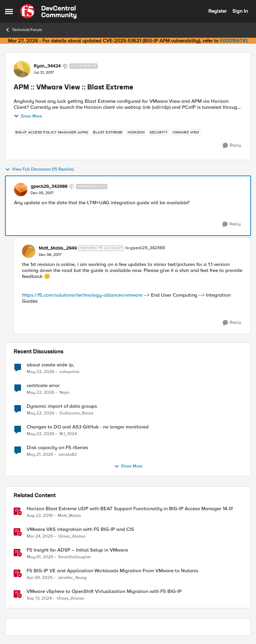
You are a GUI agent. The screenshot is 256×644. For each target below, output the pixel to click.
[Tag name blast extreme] (108, 132)
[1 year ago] (40, 578)
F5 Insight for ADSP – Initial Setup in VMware (77, 550)
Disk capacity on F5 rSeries (57, 448)
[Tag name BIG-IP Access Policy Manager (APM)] (52, 132)
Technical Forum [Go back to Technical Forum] (23, 30)
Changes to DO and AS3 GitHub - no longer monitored (88, 427)
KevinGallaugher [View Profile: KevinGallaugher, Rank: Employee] (75, 557)
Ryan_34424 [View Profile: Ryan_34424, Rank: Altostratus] (47, 66)
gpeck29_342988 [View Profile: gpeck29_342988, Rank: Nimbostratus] (49, 187)
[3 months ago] (40, 557)
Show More (28, 116)
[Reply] (232, 145)
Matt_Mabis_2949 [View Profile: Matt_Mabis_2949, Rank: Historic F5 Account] (58, 248)
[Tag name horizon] (136, 132)
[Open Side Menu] (9, 11)
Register (217, 11)
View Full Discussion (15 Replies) (39, 170)
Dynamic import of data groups (62, 406)
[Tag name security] (159, 132)
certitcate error (43, 386)
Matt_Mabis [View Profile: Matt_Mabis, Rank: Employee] (69, 516)
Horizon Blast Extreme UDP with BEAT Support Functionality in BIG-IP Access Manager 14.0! (130, 509)
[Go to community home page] (48, 11)
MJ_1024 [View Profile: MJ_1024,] (68, 434)
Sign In (240, 11)
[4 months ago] (40, 537)
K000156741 (233, 41)
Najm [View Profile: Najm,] (64, 393)
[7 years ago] (40, 516)
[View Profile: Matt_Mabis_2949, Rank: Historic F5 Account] (29, 251)
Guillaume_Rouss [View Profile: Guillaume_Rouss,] (76, 413)
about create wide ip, (50, 365)
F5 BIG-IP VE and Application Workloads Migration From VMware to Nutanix (112, 571)
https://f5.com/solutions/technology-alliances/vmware (82, 295)
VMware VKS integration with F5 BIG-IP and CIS (80, 529)
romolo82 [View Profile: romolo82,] (68, 455)
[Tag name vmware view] (186, 132)
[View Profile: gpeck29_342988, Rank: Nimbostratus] (21, 190)
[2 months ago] (40, 372)
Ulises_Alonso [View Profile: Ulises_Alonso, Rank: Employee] (72, 536)
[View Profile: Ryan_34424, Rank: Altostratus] (22, 69)
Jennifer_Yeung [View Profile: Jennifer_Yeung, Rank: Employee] (72, 578)
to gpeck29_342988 (145, 248)
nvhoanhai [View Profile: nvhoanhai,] (69, 372)
